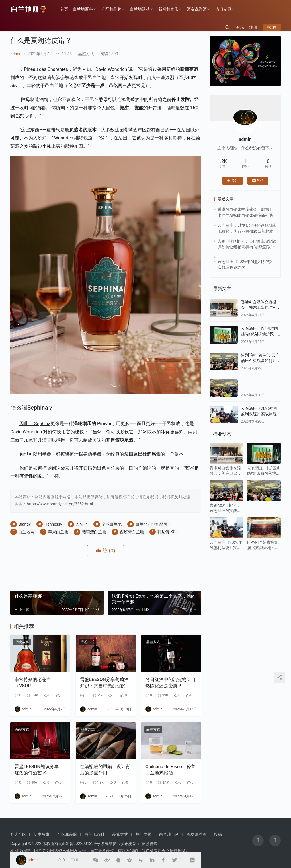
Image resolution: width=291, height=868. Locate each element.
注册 (253, 27)
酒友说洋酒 (197, 9)
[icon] (258, 840)
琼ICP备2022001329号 (79, 844)
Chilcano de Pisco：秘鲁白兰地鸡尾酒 (171, 770)
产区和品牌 (111, 9)
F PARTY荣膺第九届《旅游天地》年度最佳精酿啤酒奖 (263, 545)
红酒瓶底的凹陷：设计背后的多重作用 (105, 770)
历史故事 (22, 642)
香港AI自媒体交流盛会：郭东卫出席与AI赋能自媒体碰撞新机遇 (261, 307)
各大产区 (18, 834)
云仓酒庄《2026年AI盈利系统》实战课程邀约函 (261, 414)
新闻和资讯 (168, 9)
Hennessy (53, 524)
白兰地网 (26, 532)
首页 (64, 9)
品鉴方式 (86, 54)
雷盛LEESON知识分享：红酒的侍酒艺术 (39, 770)
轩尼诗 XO (167, 532)
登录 (240, 27)
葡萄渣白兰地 (94, 532)
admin (16, 54)
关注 (232, 181)
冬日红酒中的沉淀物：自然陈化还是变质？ (171, 683)
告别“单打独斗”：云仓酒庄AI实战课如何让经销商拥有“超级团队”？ (261, 361)
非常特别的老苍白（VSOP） (33, 683)
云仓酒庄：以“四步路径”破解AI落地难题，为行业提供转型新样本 (261, 334)
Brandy (25, 524)
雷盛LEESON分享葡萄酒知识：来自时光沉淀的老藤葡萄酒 (105, 683)
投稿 (272, 27)
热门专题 (223, 9)
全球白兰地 (112, 524)
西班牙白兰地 (132, 532)
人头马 (82, 524)
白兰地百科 (83, 9)
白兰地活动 (140, 9)
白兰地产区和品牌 (151, 524)
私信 (258, 181)
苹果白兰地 (58, 532)
